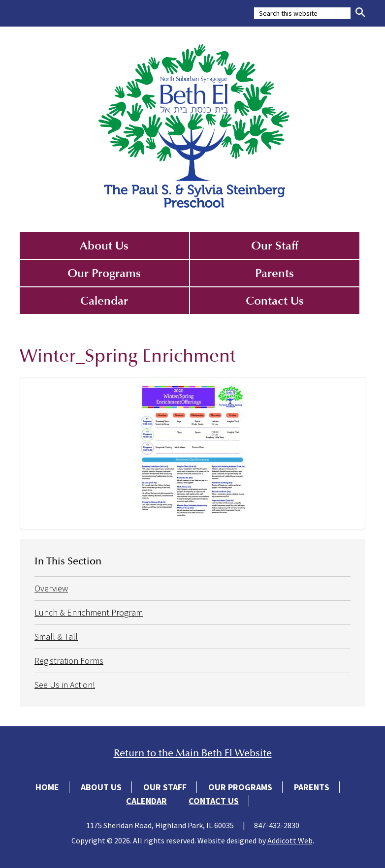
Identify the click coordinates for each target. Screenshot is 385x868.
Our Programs (104, 273)
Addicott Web (290, 840)
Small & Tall (56, 636)
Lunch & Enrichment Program (89, 612)
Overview (51, 588)
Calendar (104, 301)
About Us (104, 246)
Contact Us (275, 301)
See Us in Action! (65, 685)
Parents (274, 273)
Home (47, 787)
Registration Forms (69, 661)
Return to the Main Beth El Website (193, 753)
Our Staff (275, 246)
